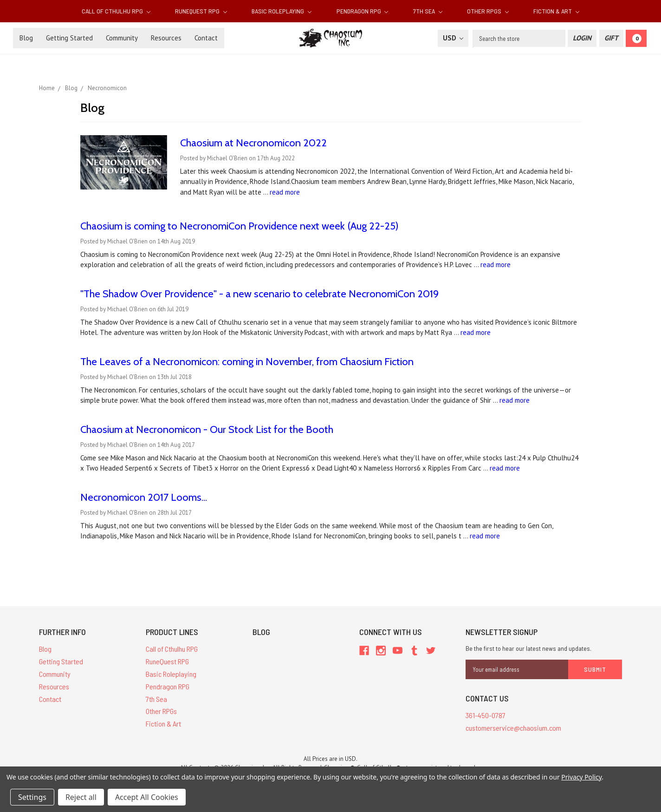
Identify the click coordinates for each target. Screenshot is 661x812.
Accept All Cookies (147, 797)
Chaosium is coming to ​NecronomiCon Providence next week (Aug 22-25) (240, 226)
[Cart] (636, 38)
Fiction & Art (556, 11)
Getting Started (69, 38)
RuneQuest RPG (201, 11)
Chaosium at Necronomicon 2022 (253, 143)
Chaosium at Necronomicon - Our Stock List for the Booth (207, 429)
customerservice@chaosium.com (513, 728)
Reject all (81, 797)
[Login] (582, 38)
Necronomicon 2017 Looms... (144, 497)
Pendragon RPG (363, 11)
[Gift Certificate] (611, 38)
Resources (166, 38)
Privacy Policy (581, 777)
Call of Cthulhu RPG (116, 11)
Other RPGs (488, 11)
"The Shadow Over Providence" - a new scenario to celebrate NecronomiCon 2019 (259, 294)
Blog (26, 38)
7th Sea (428, 11)
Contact (206, 38)
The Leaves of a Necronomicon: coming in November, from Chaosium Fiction (247, 362)
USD (453, 38)
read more (285, 192)
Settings (32, 797)
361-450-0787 (486, 715)
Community (122, 38)
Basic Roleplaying (282, 11)
